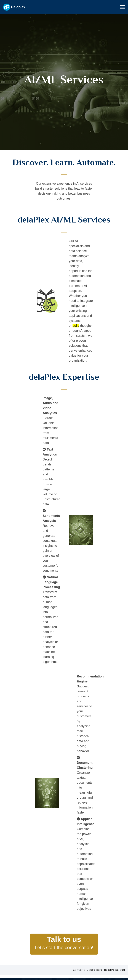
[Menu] (122, 7)
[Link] (14, 7)
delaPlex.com (114, 970)
